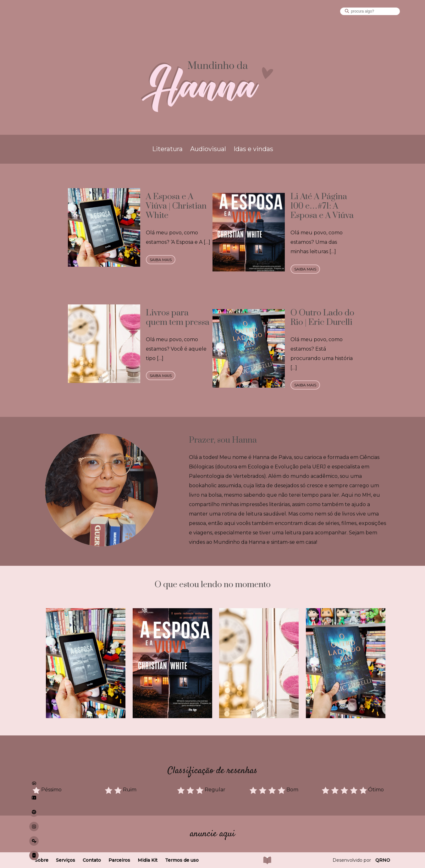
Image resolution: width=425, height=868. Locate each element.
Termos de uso (182, 860)
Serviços (66, 860)
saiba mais (161, 260)
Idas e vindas (253, 149)
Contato (92, 860)
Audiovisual (208, 149)
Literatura (167, 149)
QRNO (383, 860)
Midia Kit (148, 860)
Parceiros (119, 860)
